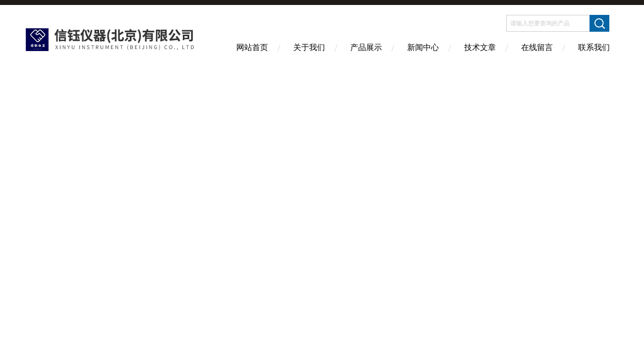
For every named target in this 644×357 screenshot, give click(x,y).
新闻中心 (423, 47)
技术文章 (480, 47)
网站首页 (252, 47)
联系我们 (594, 47)
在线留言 (537, 47)
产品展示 (366, 47)
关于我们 (309, 47)
